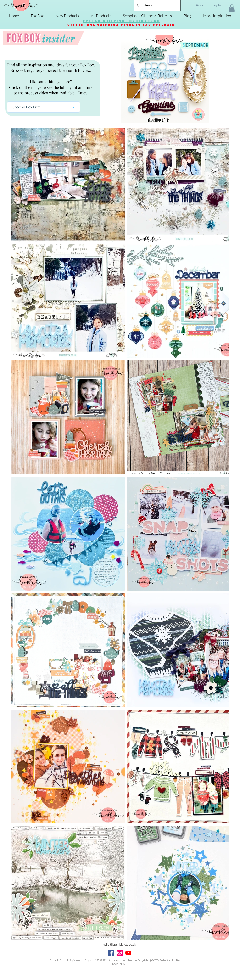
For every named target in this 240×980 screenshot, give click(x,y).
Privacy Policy (117, 964)
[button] (232, 8)
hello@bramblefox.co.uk (120, 944)
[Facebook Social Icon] (111, 953)
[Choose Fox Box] (44, 107)
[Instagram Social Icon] (120, 953)
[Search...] (157, 5)
